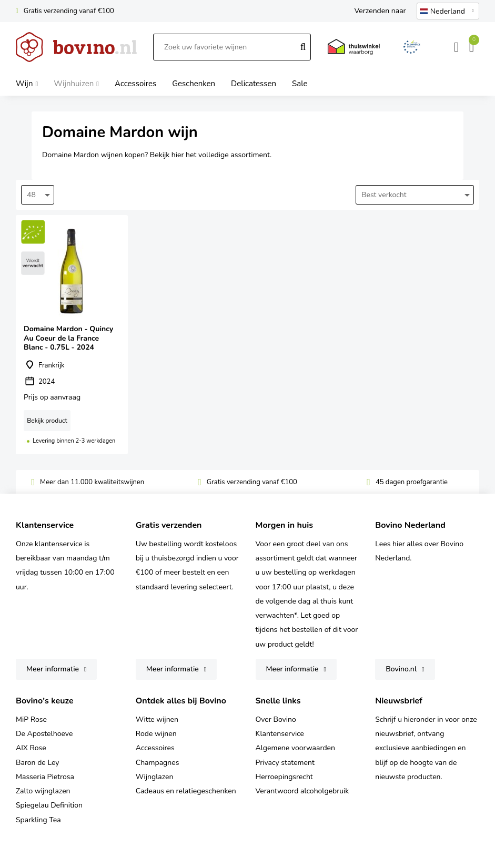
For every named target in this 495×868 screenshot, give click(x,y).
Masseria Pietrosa (45, 777)
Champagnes (158, 763)
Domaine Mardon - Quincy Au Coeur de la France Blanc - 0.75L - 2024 (72, 334)
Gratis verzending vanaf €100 (69, 11)
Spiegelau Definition (49, 805)
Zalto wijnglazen (43, 791)
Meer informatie (53, 669)
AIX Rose (31, 748)
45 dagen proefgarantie (412, 482)
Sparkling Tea (38, 820)
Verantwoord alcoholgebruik (302, 791)
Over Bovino (276, 719)
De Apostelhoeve (44, 734)
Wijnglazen (155, 777)
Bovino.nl (401, 669)
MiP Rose (31, 719)
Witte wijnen (157, 719)
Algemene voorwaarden (295, 748)
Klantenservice (280, 734)
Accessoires (155, 748)
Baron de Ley (37, 763)
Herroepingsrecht (284, 777)
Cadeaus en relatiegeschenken (186, 791)
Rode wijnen (156, 734)
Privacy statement (285, 763)
